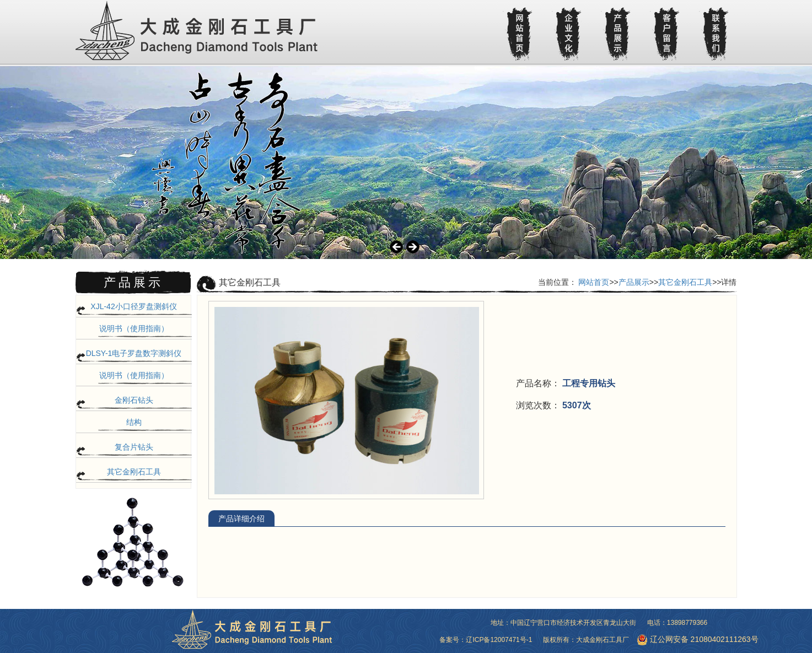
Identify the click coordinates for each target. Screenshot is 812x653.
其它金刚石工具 (134, 472)
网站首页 (594, 282)
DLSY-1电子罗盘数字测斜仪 (134, 353)
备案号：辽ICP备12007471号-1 (486, 640)
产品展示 (634, 282)
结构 (134, 422)
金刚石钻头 (134, 400)
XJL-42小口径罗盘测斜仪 (133, 306)
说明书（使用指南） (134, 328)
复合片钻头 (134, 447)
